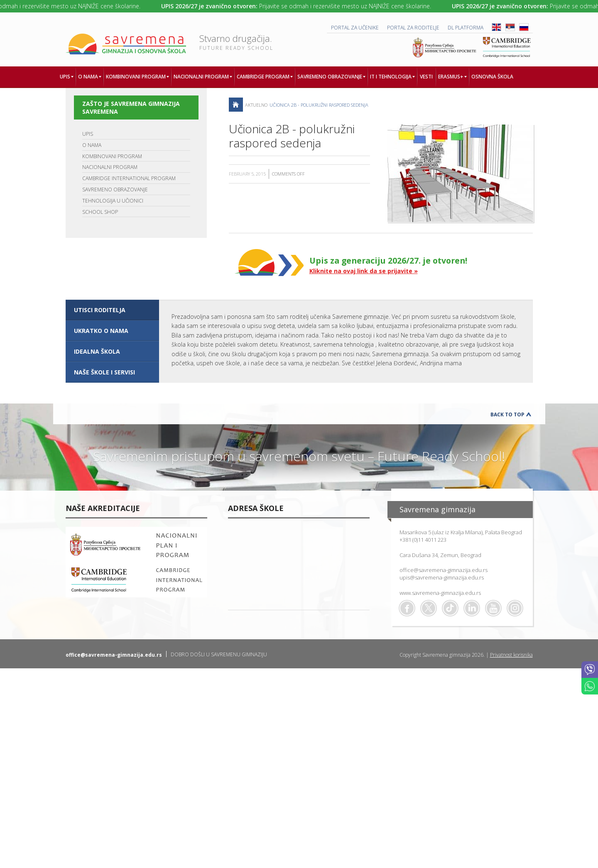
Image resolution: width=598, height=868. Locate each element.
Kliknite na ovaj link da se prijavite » (364, 271)
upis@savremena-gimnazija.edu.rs (442, 577)
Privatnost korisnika (511, 655)
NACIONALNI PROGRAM (110, 167)
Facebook (407, 608)
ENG (496, 27)
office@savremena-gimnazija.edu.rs (444, 570)
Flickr (515, 608)
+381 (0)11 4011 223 (423, 540)
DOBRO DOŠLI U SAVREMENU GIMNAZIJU (219, 654)
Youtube (493, 608)
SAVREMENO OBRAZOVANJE (115, 189)
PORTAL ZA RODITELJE (413, 28)
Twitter (429, 608)
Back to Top (507, 414)
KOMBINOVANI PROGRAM (112, 156)
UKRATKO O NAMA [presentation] (101, 331)
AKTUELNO (256, 105)
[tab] (112, 310)
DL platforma (466, 28)
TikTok (450, 608)
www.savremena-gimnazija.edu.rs (440, 593)
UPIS (88, 134)
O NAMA (92, 145)
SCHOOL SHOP (100, 212)
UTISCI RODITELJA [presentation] (100, 310)
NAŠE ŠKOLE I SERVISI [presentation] (104, 372)
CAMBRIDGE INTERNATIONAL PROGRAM (129, 178)
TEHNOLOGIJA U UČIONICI (113, 201)
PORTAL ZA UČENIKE (355, 28)
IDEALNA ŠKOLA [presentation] (97, 351)
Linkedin (472, 608)
